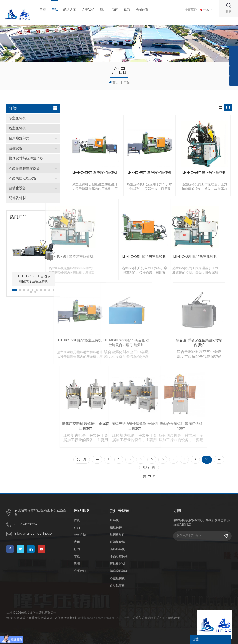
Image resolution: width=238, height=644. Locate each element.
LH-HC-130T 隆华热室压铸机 (95, 173)
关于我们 (88, 10)
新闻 (115, 10)
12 (35, 292)
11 (31, 292)
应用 (103, 10)
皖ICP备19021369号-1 (118, 618)
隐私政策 (174, 618)
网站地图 (150, 618)
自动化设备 (17, 188)
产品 (55, 10)
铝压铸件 (116, 528)
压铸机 (114, 520)
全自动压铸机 (119, 557)
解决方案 (70, 10)
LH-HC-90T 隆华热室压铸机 (149, 173)
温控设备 (16, 148)
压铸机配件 (117, 535)
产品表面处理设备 (23, 178)
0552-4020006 (26, 524)
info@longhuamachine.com (34, 534)
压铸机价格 (117, 542)
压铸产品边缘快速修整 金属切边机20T (96, 426)
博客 (138, 618)
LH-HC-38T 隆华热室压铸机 (158, 257)
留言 (196, 639)
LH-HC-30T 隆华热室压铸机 (41, 340)
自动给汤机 (117, 586)
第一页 (82, 459)
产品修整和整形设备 (24, 168)
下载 (77, 557)
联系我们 (80, 571)
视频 (127, 10)
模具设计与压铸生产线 (26, 158)
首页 (43, 10)
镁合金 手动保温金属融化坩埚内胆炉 (170, 343)
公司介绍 (80, 535)
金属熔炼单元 (19, 138)
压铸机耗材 (117, 564)
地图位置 (142, 10)
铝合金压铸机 (119, 571)
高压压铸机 (117, 549)
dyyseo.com (95, 618)
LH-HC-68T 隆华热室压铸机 (204, 173)
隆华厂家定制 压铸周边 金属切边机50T (48, 426)
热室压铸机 (17, 128)
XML (162, 618)
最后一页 (149, 467)
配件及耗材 (17, 198)
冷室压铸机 (17, 118)
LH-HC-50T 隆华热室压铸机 (115, 257)
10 (53, 290)
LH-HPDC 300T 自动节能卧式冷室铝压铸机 (33, 279)
